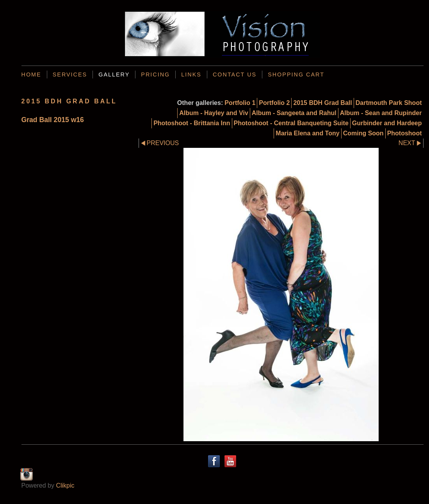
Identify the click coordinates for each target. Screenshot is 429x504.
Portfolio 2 (274, 103)
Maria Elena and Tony (307, 133)
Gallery (114, 75)
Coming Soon (363, 133)
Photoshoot (405, 133)
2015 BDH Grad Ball (322, 103)
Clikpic (65, 485)
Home (31, 75)
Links (191, 75)
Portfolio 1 (240, 103)
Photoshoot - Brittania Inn (192, 123)
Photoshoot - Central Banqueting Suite (291, 123)
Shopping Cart (296, 75)
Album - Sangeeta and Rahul (294, 113)
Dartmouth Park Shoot (389, 103)
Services (70, 75)
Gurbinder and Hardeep (387, 123)
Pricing (155, 75)
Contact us (235, 75)
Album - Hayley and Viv (214, 113)
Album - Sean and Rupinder (381, 113)
